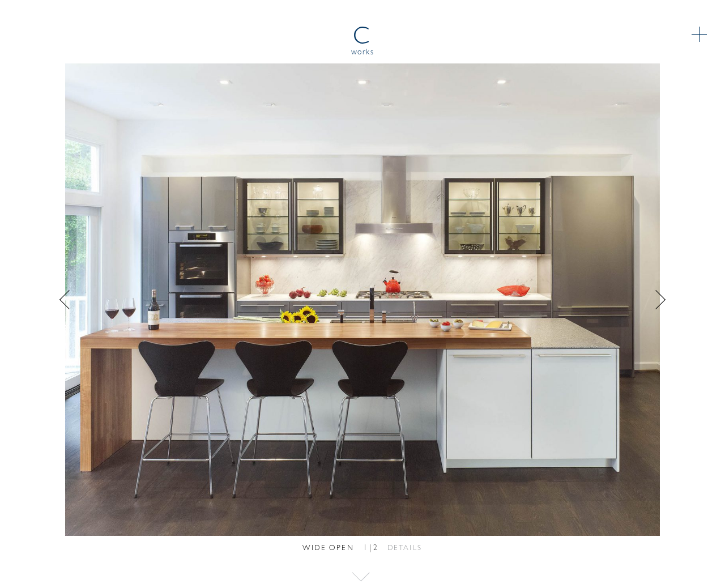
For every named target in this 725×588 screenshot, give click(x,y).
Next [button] (521, 300)
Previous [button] (204, 300)
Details (405, 548)
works (363, 52)
